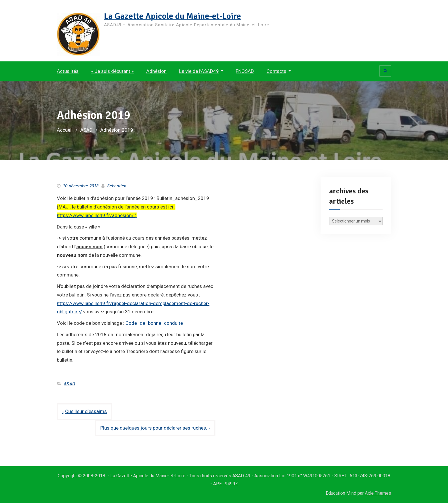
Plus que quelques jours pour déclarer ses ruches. (154, 428)
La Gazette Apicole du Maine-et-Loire (172, 16)
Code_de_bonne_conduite (154, 323)
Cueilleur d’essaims (86, 411)
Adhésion (156, 71)
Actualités (68, 71)
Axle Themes (378, 493)
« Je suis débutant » (112, 71)
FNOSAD (245, 71)
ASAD (69, 384)
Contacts (276, 71)
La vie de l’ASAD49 (199, 71)
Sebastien (117, 186)
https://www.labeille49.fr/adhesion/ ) (97, 215)
